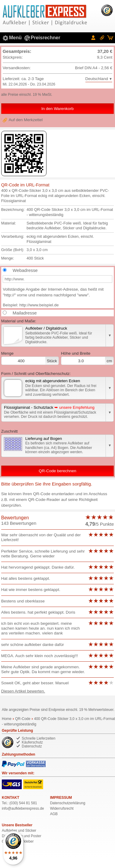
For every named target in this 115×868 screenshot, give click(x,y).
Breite (87, 358)
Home (7, 719)
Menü (15, 38)
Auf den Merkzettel (26, 120)
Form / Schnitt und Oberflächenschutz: (36, 374)
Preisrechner (46, 38)
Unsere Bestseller (17, 825)
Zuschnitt (10, 431)
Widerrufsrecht (62, 808)
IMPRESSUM (61, 798)
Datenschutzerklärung (68, 803)
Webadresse (25, 270)
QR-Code (23, 719)
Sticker (31, 831)
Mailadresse (25, 313)
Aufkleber (10, 831)
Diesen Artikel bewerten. (23, 691)
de (23, 808)
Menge (30, 358)
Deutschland (97, 79)
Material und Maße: (19, 321)
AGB (54, 814)
